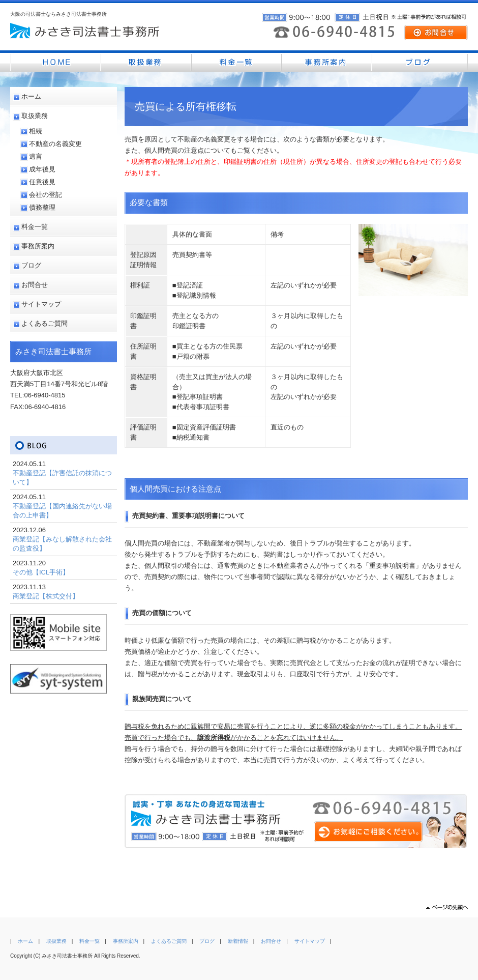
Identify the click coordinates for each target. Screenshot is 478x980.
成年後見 (42, 169)
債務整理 (42, 207)
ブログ (31, 265)
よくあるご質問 (44, 323)
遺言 (36, 156)
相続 (36, 131)
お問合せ (35, 285)
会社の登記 (46, 195)
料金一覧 (35, 227)
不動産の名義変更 (55, 144)
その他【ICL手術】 (41, 572)
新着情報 (238, 941)
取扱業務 (35, 116)
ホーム (31, 96)
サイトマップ (41, 304)
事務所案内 (38, 246)
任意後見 (42, 182)
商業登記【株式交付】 (46, 596)
